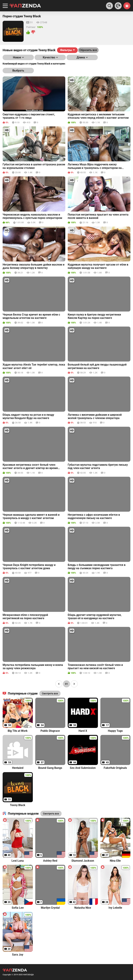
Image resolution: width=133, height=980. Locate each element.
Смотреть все (51, 814)
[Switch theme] (127, 6)
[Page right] (74, 684)
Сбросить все (88, 50)
